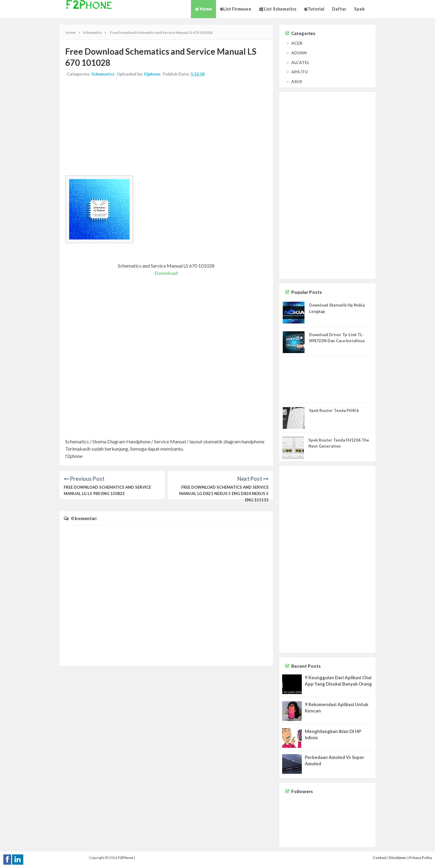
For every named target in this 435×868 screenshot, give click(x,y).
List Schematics (278, 9)
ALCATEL (300, 62)
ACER (297, 43)
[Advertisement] (166, 127)
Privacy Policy (420, 858)
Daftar (339, 9)
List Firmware (236, 9)
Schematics (103, 74)
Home (203, 9)
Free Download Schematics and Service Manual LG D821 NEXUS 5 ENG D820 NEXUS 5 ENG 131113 (224, 493)
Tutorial (314, 9)
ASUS (297, 81)
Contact (380, 858)
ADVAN (299, 53)
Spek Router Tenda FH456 (334, 410)
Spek (359, 9)
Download (166, 273)
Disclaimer (398, 858)
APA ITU (300, 72)
